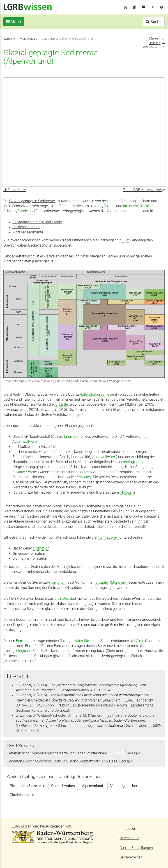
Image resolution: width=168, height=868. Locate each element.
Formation (41, 548)
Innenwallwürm (104, 457)
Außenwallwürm (25, 442)
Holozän (127, 492)
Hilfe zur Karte (15, 190)
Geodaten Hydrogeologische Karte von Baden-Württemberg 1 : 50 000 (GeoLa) (70, 761)
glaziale (96, 206)
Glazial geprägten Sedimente (32, 201)
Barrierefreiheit (131, 857)
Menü (14, 22)
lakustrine (131, 206)
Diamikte (147, 206)
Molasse (10, 609)
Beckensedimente (26, 227)
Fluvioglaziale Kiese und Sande (37, 222)
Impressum (128, 829)
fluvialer (19, 472)
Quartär (74, 395)
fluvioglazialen (71, 641)
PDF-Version (152, 47)
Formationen (108, 537)
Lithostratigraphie (95, 395)
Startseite (9, 39)
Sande (23, 211)
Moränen (118, 583)
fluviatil (125, 240)
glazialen (62, 599)
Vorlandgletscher (124, 786)
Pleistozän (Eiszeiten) (27, 786)
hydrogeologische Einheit (23, 651)
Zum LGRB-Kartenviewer (144, 190)
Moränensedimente (28, 232)
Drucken (155, 43)
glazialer (102, 583)
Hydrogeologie (28, 39)
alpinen (115, 201)
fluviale (109, 206)
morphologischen (130, 462)
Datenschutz (129, 838)
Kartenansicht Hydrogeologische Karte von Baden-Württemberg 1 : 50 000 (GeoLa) (73, 753)
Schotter (10, 211)
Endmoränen (74, 437)
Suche (154, 22)
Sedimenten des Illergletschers (94, 599)
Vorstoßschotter (94, 472)
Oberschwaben (63, 786)
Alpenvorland (93, 786)
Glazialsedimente (23, 795)
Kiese (88, 641)
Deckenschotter (40, 245)
